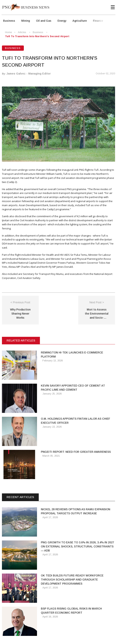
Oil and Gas (44, 21)
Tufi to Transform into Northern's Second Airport (37, 36)
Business (9, 21)
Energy (62, 21)
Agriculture (80, 21)
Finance (98, 21)
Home (8, 32)
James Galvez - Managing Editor (29, 74)
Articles (22, 32)
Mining (26, 21)
